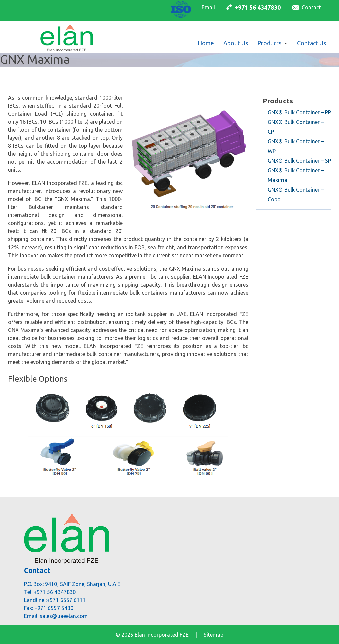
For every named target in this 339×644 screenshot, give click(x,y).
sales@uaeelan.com (64, 616)
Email (208, 7)
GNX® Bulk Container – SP (299, 161)
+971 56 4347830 (258, 7)
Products (278, 101)
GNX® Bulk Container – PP (299, 112)
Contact (311, 7)
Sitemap (213, 635)
